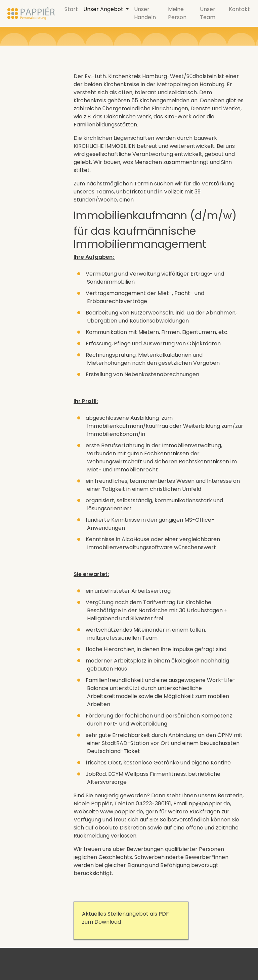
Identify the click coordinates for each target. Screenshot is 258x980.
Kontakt (239, 9)
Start (71, 9)
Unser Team (208, 13)
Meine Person (177, 13)
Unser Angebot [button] (104, 9)
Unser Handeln (145, 13)
